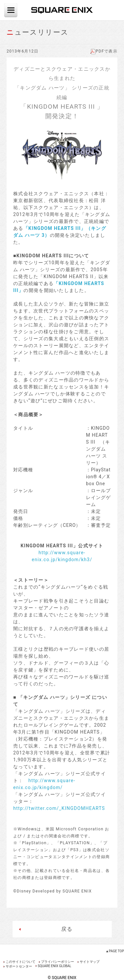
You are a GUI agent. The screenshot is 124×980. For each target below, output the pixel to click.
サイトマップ (90, 962)
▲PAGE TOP (115, 951)
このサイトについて (21, 962)
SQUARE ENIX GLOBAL (54, 966)
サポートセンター (19, 966)
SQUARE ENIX (62, 10)
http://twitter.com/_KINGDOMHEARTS (59, 808)
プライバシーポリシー (58, 962)
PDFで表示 (104, 51)
